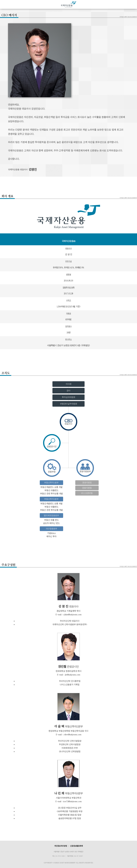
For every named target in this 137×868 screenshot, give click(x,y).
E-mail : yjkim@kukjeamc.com (68, 615)
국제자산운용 (68, 4)
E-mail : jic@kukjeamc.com (69, 675)
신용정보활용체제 (76, 846)
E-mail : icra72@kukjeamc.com (68, 801)
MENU (5, 4)
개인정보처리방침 (61, 846)
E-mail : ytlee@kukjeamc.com (69, 735)
